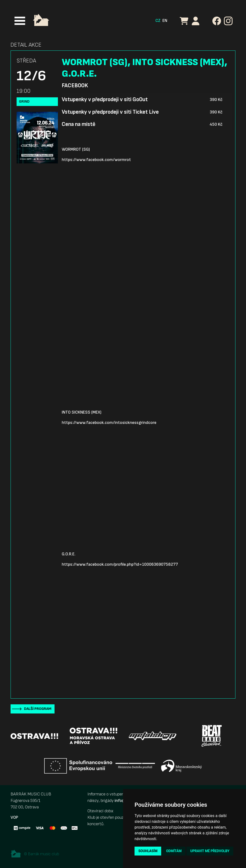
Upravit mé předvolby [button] (210, 851)
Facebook (75, 86)
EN (165, 21)
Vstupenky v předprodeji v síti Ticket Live (110, 112)
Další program (38, 709)
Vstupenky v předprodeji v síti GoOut (105, 99)
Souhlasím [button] (148, 851)
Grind (24, 102)
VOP (14, 817)
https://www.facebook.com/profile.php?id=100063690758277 (120, 564)
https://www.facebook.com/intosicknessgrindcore (109, 423)
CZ (158, 21)
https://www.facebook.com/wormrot (96, 160)
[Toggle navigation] (20, 21)
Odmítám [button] (174, 851)
